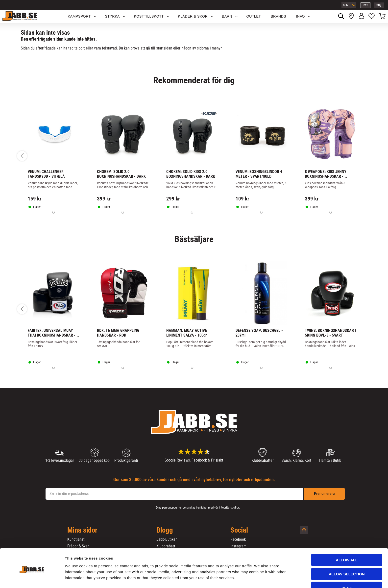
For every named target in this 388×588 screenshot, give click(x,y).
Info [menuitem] (300, 16)
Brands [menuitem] (278, 16)
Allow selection (347, 558)
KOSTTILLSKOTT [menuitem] (149, 16)
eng (379, 5)
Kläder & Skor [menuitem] (193, 16)
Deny (347, 572)
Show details (260, 578)
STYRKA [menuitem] (112, 16)
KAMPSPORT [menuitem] (79, 16)
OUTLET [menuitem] (254, 16)
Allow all (347, 544)
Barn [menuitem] (227, 16)
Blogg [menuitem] (165, 530)
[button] (372, 17)
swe (365, 5)
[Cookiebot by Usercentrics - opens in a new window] (32, 578)
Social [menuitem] (239, 530)
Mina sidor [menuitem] (82, 530)
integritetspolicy (229, 507)
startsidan (164, 48)
